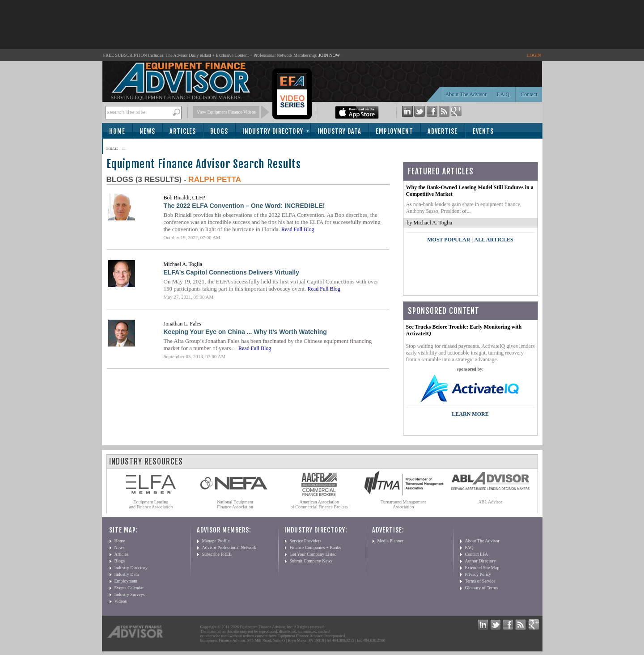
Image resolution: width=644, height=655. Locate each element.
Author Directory (481, 561)
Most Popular (449, 240)
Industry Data (339, 131)
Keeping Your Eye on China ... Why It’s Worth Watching (245, 332)
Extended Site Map (482, 568)
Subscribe (127, 147)
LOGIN (534, 55)
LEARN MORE (470, 414)
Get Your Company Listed (313, 554)
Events (483, 131)
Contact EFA (477, 554)
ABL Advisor (490, 502)
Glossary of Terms (482, 588)
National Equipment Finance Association (235, 504)
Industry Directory (273, 131)
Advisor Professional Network (229, 547)
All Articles (494, 240)
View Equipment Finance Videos (226, 112)
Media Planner (391, 541)
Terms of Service (480, 581)
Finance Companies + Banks (316, 547)
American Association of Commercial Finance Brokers (319, 504)
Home (117, 131)
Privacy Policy (478, 574)
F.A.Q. (504, 94)
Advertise (443, 131)
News (147, 131)
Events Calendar (129, 588)
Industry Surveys (130, 594)
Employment (394, 131)
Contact (529, 94)
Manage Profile (216, 541)
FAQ (469, 547)
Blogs (219, 131)
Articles (183, 131)
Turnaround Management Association (403, 504)
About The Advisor (466, 94)
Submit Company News (311, 561)
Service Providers (306, 541)
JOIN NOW (329, 55)
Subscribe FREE (217, 554)
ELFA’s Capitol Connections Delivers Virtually (231, 272)
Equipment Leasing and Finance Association (151, 504)
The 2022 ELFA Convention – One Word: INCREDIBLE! (244, 206)
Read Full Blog (298, 229)
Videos (121, 601)
